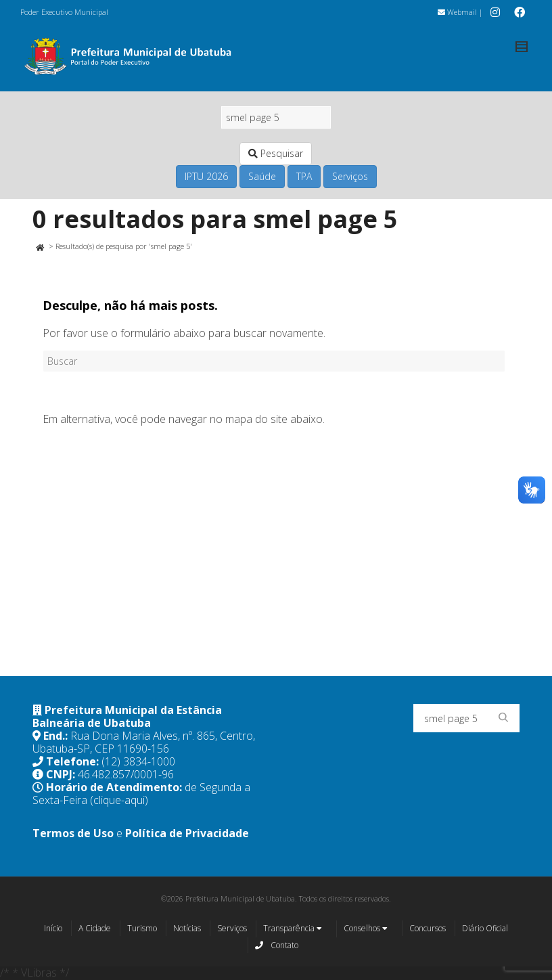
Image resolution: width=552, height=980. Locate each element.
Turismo (142, 928)
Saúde (262, 176)
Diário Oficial (485, 928)
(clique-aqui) (119, 800)
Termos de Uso (73, 833)
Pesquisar (276, 153)
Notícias (187, 928)
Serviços (350, 176)
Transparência (293, 929)
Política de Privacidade (187, 833)
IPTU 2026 (206, 176)
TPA (304, 176)
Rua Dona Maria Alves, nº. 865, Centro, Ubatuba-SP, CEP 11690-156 (144, 742)
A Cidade (95, 928)
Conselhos (366, 929)
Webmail (457, 12)
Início (53, 928)
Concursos (428, 928)
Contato (277, 945)
